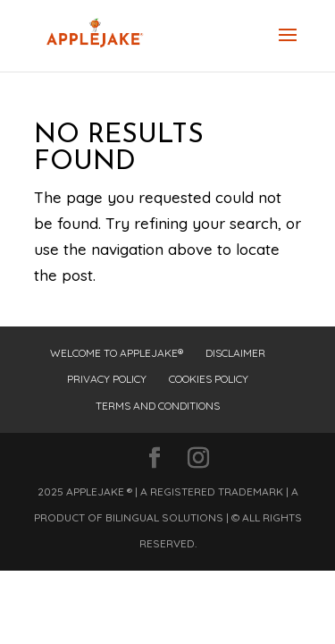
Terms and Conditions (158, 406)
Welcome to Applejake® (117, 353)
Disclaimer (235, 353)
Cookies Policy (209, 379)
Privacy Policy (107, 379)
